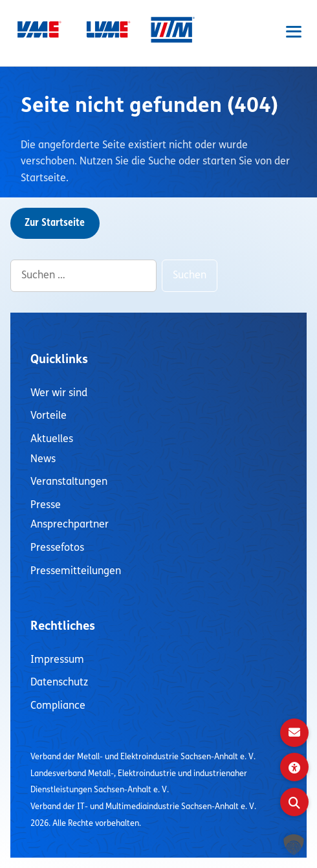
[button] (294, 845)
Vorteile (49, 416)
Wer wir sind (59, 394)
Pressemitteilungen (76, 572)
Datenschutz (59, 683)
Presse (46, 506)
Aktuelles (52, 440)
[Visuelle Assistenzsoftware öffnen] (294, 767)
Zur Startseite (55, 223)
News (43, 460)
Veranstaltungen (69, 482)
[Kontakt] (294, 733)
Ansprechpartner (70, 525)
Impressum (57, 660)
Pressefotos (57, 548)
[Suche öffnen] (294, 802)
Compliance (58, 706)
